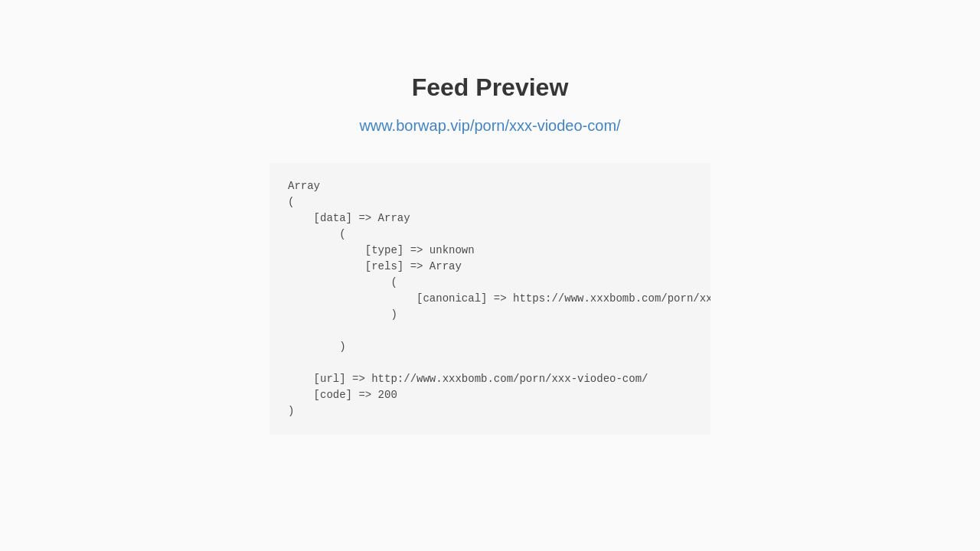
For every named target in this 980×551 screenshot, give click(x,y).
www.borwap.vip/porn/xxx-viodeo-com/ (490, 126)
